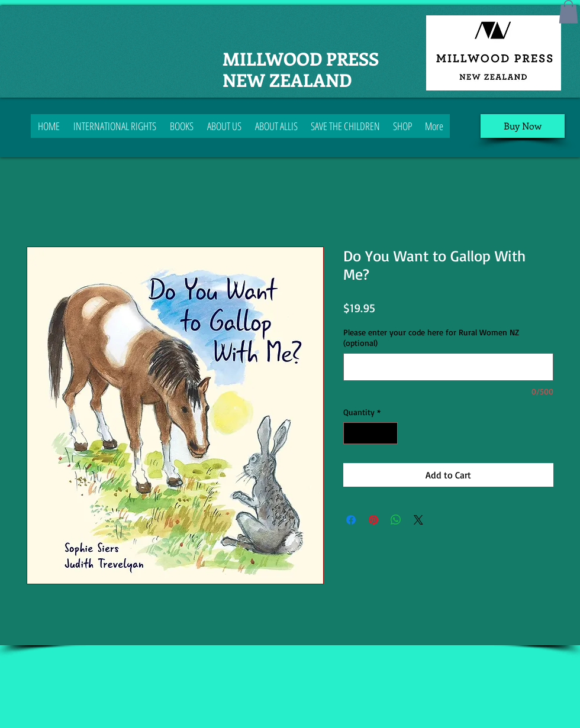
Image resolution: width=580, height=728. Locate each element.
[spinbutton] (370, 433)
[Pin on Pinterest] (373, 520)
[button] (568, 12)
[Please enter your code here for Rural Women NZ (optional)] (448, 367)
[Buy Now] (523, 126)
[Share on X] (418, 520)
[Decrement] (352, 433)
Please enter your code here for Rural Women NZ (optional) (431, 337)
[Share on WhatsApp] (396, 520)
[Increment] (389, 433)
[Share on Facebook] (351, 520)
